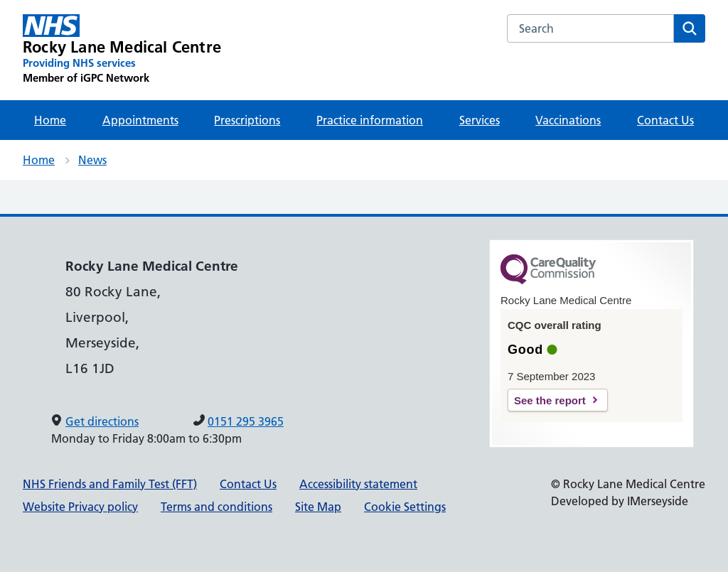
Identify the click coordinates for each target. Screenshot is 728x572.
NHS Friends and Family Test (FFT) (110, 484)
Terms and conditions (216, 507)
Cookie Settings (405, 507)
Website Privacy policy (80, 507)
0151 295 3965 (246, 421)
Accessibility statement (358, 484)
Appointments (140, 120)
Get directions (102, 421)
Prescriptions (247, 120)
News (92, 160)
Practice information (370, 120)
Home (50, 120)
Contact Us (665, 120)
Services (480, 120)
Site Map (318, 507)
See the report (550, 400)
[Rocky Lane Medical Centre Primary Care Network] (122, 50)
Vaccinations (568, 120)
